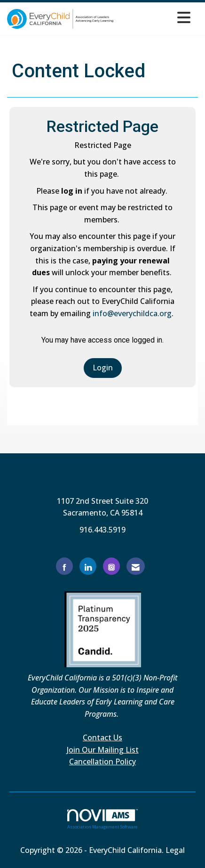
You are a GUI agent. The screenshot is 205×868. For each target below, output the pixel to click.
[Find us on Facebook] (64, 566)
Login (103, 368)
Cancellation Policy (102, 762)
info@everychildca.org (132, 313)
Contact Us (102, 737)
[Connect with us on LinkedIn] (88, 566)
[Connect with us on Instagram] (111, 566)
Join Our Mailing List (103, 750)
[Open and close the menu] (154, 17)
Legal (175, 850)
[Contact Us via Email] (136, 566)
